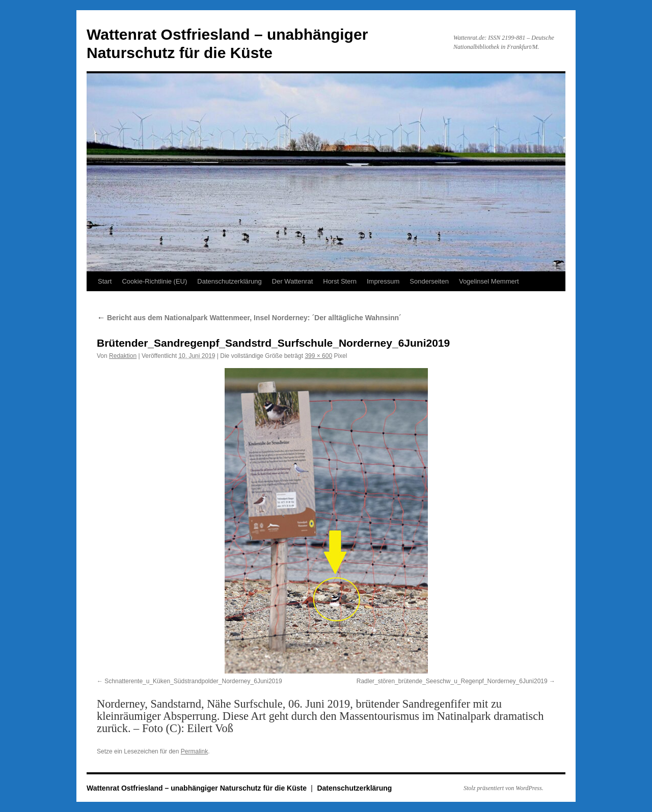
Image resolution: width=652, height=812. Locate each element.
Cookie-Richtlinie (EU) (154, 281)
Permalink (194, 751)
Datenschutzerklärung (229, 281)
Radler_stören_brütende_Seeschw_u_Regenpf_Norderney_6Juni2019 (452, 681)
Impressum (383, 281)
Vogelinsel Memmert (489, 281)
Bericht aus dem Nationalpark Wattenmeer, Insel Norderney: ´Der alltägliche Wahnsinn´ (249, 318)
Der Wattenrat (292, 281)
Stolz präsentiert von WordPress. (504, 788)
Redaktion (123, 356)
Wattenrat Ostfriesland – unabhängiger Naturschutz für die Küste (198, 788)
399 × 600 (318, 356)
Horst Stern (340, 281)
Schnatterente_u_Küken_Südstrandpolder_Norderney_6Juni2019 (193, 681)
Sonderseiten (429, 281)
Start (105, 281)
